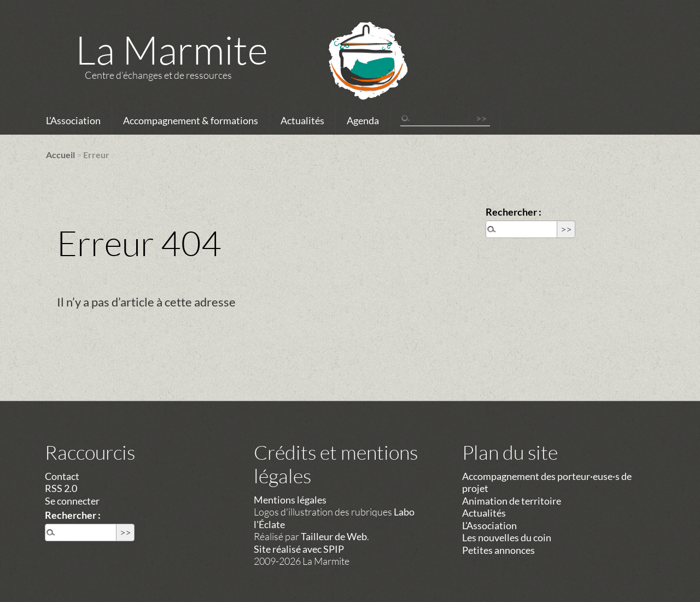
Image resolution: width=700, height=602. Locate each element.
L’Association (73, 120)
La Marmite (172, 49)
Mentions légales (290, 500)
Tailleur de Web (334, 536)
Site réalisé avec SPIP (299, 549)
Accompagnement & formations (191, 120)
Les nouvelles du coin (507, 537)
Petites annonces (498, 550)
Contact (62, 476)
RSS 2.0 (61, 488)
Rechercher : (514, 212)
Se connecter (72, 501)
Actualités (302, 120)
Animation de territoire (512, 501)
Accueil (60, 155)
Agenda (363, 120)
